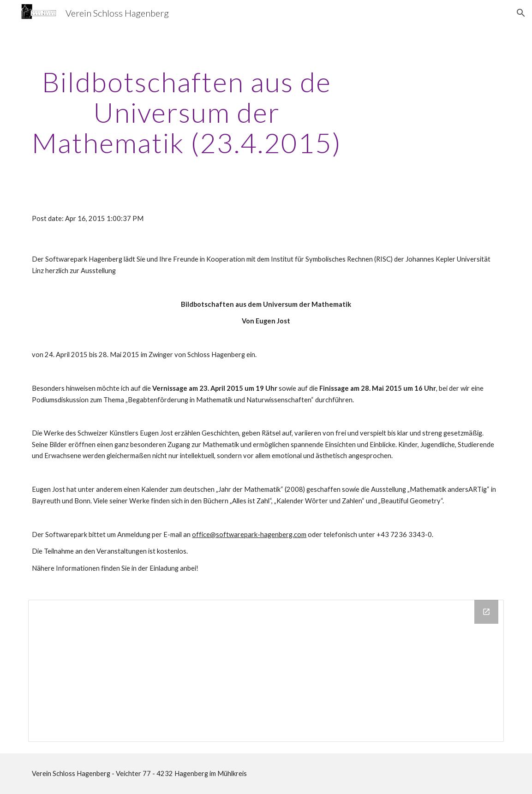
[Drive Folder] (266, 671)
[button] (521, 13)
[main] (187, 112)
